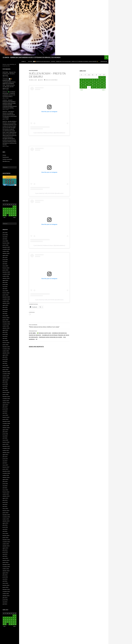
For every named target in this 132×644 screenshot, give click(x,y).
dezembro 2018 (6, 421)
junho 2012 (5, 577)
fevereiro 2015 (6, 511)
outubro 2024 (6, 276)
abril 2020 (5, 388)
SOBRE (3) (24, 61)
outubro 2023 (6, 301)
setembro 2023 (6, 303)
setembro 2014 (6, 521)
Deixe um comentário (51, 80)
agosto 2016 (5, 479)
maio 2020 (5, 386)
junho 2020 (5, 384)
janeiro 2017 (5, 469)
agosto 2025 (5, 255)
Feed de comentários (7, 159)
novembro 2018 (6, 423)
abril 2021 (5, 363)
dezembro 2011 (6, 589)
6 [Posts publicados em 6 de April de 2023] (93, 80)
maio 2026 (5, 237)
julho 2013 (5, 550)
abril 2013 (5, 556)
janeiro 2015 (5, 513)
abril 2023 (5, 314)
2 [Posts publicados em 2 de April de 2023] (104, 77)
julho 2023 (5, 307)
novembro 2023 (6, 299)
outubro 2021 (6, 351)
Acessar (4, 155)
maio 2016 (5, 486)
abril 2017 (5, 463)
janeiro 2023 (5, 320)
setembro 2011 (6, 596)
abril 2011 (5, 604)
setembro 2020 (6, 378)
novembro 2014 (6, 517)
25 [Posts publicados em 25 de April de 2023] (85, 87)
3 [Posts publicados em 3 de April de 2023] (81, 80)
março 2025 (5, 266)
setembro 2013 (6, 546)
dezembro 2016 (6, 471)
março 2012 (5, 583)
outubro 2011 (6, 594)
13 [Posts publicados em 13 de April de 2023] (93, 82)
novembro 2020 (6, 374)
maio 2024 (5, 287)
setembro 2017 (6, 453)
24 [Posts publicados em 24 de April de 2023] (81, 87)
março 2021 (5, 365)
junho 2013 (5, 552)
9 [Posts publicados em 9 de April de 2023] (104, 80)
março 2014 (5, 533)
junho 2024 (5, 284)
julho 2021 (5, 357)
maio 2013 (5, 554)
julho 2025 (5, 258)
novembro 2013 (6, 542)
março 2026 (5, 241)
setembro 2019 (6, 403)
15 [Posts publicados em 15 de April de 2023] (100, 82)
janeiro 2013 (5, 562)
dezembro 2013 (6, 540)
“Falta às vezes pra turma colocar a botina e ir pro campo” (49, 326)
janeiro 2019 (5, 419)
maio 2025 (5, 262)
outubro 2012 (6, 569)
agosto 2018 (5, 430)
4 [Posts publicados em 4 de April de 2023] (85, 80)
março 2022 (5, 340)
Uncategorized (33, 70)
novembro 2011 (6, 591)
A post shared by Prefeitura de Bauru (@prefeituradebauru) (49, 133)
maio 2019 (5, 411)
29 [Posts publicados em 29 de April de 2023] (100, 87)
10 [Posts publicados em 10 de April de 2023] (81, 82)
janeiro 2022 (5, 345)
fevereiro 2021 (6, 367)
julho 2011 (5, 598)
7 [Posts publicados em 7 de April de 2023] (96, 80)
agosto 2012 (5, 573)
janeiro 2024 (5, 295)
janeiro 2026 (5, 245)
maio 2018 (5, 436)
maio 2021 (5, 361)
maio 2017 (5, 461)
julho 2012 (5, 575)
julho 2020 (5, 382)
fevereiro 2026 (6, 243)
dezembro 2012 (6, 565)
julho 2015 (5, 500)
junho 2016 (5, 484)
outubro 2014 (6, 519)
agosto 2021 (5, 355)
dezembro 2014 (6, 515)
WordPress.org (6, 161)
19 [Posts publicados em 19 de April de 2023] (89, 85)
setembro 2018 (6, 428)
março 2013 (5, 558)
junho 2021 (5, 359)
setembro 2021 (6, 353)
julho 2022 (5, 332)
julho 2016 (5, 482)
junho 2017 (5, 459)
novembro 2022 (6, 324)
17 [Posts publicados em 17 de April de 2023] (81, 85)
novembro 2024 (6, 274)
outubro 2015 (6, 494)
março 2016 (5, 490)
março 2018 (5, 440)
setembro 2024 (6, 278)
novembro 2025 (6, 249)
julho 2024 (5, 282)
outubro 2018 (6, 426)
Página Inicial (104, 61)
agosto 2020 (5, 380)
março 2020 (5, 390)
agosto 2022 (5, 330)
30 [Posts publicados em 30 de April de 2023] (104, 87)
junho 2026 (5, 235)
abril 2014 (5, 531)
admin (41, 80)
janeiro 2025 (5, 270)
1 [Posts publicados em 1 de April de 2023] (100, 77)
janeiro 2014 (5, 538)
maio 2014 (5, 529)
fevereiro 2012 (6, 585)
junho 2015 (5, 502)
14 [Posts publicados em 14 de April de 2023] (96, 82)
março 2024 (5, 291)
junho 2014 (5, 527)
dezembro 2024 (6, 272)
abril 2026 (5, 239)
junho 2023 (5, 309)
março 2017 (5, 465)
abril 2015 (5, 506)
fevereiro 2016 (6, 492)
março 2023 (5, 316)
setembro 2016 (6, 477)
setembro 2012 (6, 571)
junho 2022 (5, 334)
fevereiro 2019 (6, 417)
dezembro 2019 (6, 397)
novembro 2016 (6, 473)
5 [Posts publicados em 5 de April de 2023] (89, 80)
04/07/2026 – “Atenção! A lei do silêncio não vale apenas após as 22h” (9, 74)
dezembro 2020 (6, 372)
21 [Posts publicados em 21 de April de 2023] (96, 85)
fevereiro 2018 (6, 442)
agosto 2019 (5, 405)
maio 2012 (5, 579)
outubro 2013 (6, 544)
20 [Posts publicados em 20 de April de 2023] (93, 85)
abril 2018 (5, 438)
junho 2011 (5, 600)
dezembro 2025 (6, 247)
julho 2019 (5, 407)
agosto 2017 (5, 455)
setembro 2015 (6, 496)
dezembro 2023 (6, 297)
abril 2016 (5, 488)
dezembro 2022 (6, 322)
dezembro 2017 (6, 446)
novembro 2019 (6, 399)
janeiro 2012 (5, 587)
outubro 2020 (6, 376)
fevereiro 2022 (6, 343)
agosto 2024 (5, 280)
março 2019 (5, 415)
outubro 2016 (6, 475)
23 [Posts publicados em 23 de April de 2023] (104, 85)
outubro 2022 (6, 326)
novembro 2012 (6, 567)
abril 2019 (5, 413)
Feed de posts (6, 157)
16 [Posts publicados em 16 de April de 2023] (104, 82)
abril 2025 (5, 264)
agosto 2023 (5, 305)
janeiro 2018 (5, 444)
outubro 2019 (6, 401)
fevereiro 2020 (6, 392)
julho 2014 (5, 525)
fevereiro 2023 (6, 318)
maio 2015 (5, 504)
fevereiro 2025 (6, 268)
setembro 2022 (6, 328)
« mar (81, 90)
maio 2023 (5, 311)
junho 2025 (5, 260)
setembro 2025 (6, 253)
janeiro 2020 (5, 394)
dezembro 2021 (6, 347)
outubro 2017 (6, 450)
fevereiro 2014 (6, 535)
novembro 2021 (6, 349)
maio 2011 (5, 602)
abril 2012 (5, 581)
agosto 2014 (5, 523)
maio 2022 (5, 336)
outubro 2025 (6, 251)
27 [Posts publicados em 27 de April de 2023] (93, 87)
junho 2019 (5, 409)
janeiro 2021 (5, 370)
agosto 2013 (5, 548)
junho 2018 (5, 434)
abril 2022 (5, 338)
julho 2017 (5, 457)
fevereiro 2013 (6, 560)
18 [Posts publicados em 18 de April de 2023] (85, 85)
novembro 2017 (6, 448)
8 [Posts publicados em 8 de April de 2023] (100, 80)
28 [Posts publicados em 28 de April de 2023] (96, 87)
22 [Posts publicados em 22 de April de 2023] (100, 85)
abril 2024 (5, 289)
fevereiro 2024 (6, 293)
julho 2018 (5, 432)
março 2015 (5, 509)
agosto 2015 (5, 498)
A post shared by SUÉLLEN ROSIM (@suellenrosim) (49, 193)
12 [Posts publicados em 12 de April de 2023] (89, 82)
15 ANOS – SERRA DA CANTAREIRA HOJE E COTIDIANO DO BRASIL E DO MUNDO (32, 57)
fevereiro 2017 (6, 467)
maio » (104, 90)
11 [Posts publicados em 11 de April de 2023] (85, 82)
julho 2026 (5, 233)
